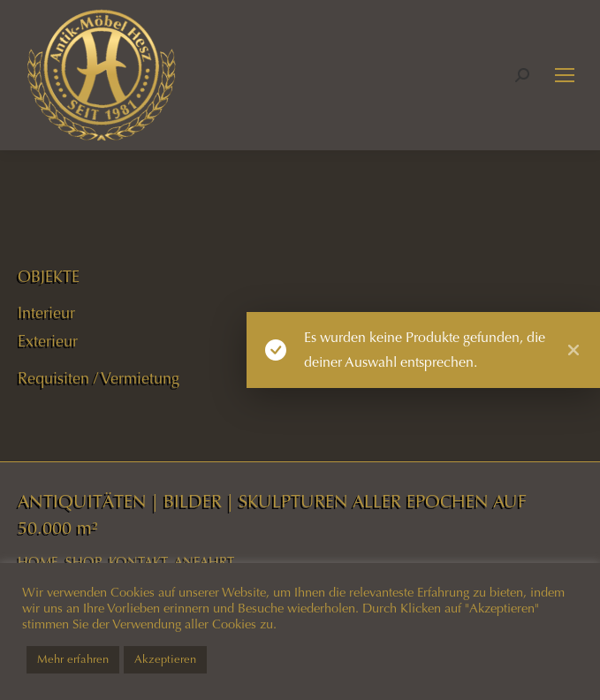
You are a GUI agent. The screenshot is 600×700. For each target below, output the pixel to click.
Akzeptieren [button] (165, 659)
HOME (38, 562)
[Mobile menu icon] (565, 75)
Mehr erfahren (73, 659)
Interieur (46, 313)
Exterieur (48, 341)
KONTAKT (138, 562)
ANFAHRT (204, 562)
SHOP (84, 562)
